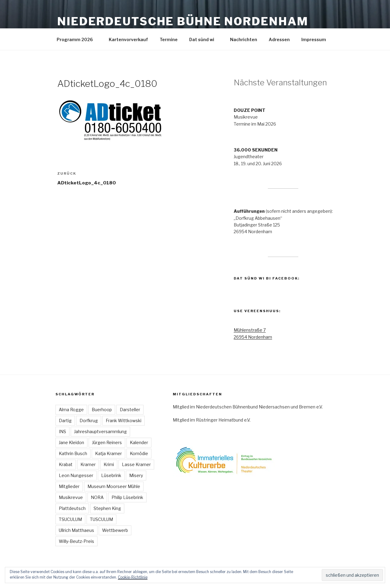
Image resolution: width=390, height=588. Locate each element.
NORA (97, 497)
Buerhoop (102, 410)
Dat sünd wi (205, 39)
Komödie (139, 453)
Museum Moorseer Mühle (114, 486)
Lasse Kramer (136, 464)
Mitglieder (69, 486)
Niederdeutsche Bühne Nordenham (183, 21)
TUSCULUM (101, 519)
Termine (169, 39)
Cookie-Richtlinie (133, 577)
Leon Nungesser (76, 475)
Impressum (317, 39)
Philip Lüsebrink (127, 497)
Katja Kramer (108, 453)
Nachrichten (244, 39)
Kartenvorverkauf (128, 39)
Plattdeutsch (72, 508)
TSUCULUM (70, 519)
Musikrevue (71, 497)
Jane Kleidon (71, 442)
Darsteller (130, 410)
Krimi (109, 464)
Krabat (66, 464)
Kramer (88, 464)
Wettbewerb (115, 530)
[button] (111, 120)
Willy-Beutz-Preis (76, 541)
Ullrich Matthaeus (76, 530)
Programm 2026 (78, 39)
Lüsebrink (111, 475)
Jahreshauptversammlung (100, 431)
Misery (136, 475)
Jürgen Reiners (107, 442)
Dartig (65, 421)
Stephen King (107, 508)
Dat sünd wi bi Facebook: (267, 278)
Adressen (279, 39)
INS (62, 431)
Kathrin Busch (73, 453)
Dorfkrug (89, 421)
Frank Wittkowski (124, 421)
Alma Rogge (71, 410)
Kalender (139, 442)
